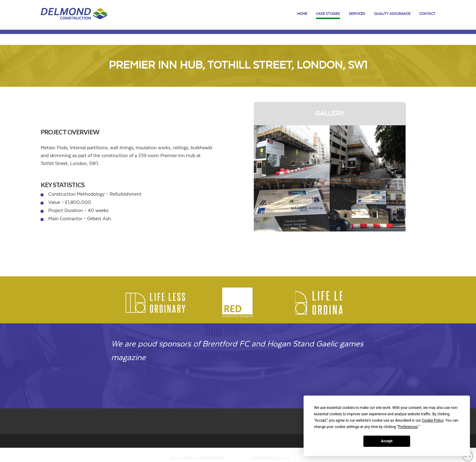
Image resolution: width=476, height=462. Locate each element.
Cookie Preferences (210, 458)
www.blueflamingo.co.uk (270, 458)
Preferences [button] (408, 427)
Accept (387, 441)
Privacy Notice (181, 458)
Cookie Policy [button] (432, 420)
